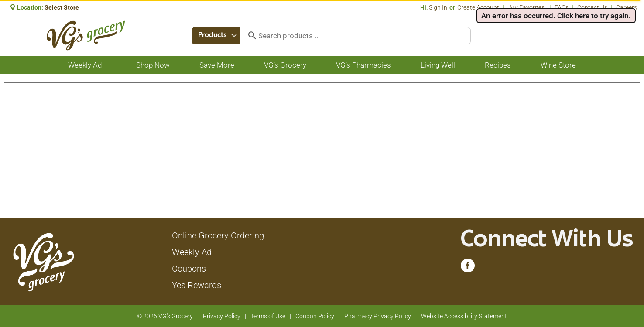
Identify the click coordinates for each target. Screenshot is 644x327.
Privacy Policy (222, 316)
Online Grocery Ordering (218, 235)
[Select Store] (62, 7)
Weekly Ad (192, 252)
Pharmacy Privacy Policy (378, 316)
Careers (627, 7)
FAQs (562, 7)
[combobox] (216, 36)
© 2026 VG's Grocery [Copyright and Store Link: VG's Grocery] (165, 316)
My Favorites (528, 7)
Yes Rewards (197, 285)
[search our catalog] (250, 36)
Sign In (438, 7)
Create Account (478, 7)
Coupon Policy (315, 316)
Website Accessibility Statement (464, 316)
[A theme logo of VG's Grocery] (86, 36)
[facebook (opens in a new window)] (468, 268)
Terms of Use (268, 316)
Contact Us (592, 7)
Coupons (189, 269)
